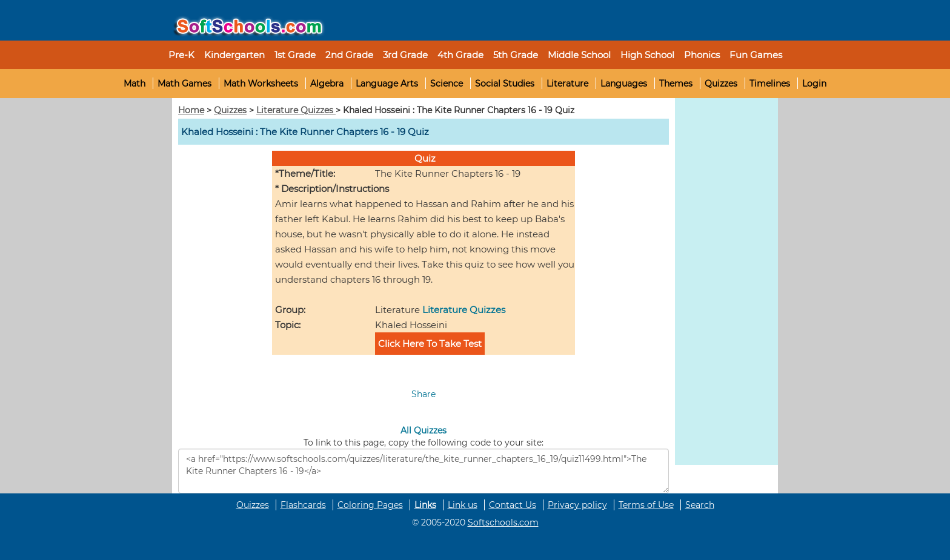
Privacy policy (577, 505)
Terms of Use (646, 505)
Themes (676, 84)
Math (135, 84)
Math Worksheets (261, 84)
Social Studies (505, 84)
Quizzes (721, 84)
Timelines (770, 84)
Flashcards (303, 505)
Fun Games (756, 55)
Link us (463, 505)
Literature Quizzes (296, 110)
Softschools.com (503, 522)
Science (447, 84)
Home (191, 110)
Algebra (327, 84)
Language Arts (387, 84)
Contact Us (513, 505)
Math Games (184, 84)
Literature (567, 84)
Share (424, 394)
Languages (624, 84)
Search (700, 505)
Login (814, 84)
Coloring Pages (370, 505)
